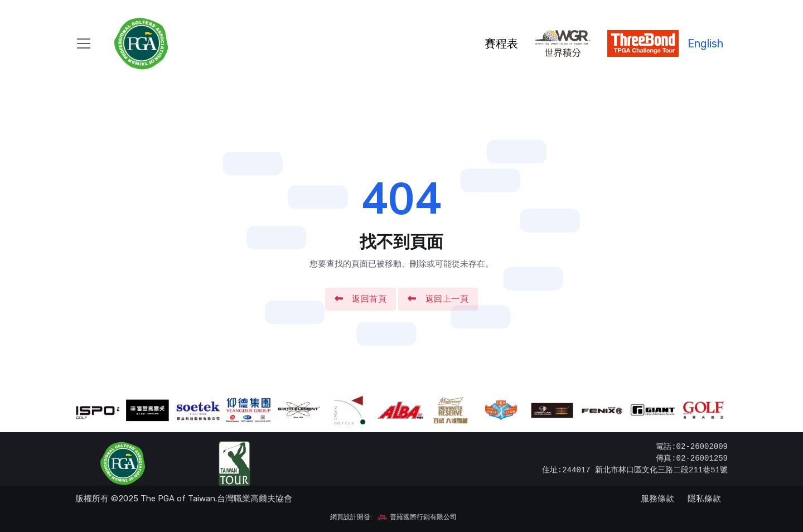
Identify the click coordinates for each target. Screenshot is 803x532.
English (705, 43)
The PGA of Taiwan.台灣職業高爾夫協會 (216, 499)
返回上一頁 (438, 299)
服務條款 (657, 499)
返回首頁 (361, 299)
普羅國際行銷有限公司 (417, 517)
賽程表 (501, 43)
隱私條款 (704, 499)
